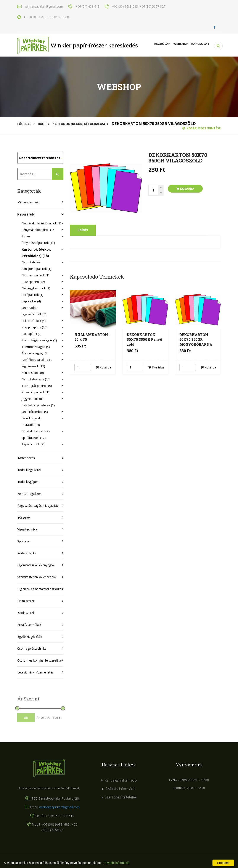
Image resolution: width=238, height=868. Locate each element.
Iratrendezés (26, 458)
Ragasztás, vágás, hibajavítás (38, 505)
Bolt (42, 124)
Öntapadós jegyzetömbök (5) (34, 311)
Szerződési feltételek (121, 797)
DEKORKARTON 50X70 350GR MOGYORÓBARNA (196, 339)
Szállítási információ (121, 789)
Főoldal (24, 124)
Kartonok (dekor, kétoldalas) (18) (36, 253)
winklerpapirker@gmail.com (59, 807)
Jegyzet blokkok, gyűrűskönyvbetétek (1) (38, 402)
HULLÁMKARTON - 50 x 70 (92, 337)
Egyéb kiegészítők (30, 637)
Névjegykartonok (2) (36, 288)
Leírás (83, 230)
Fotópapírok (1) (32, 295)
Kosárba (185, 189)
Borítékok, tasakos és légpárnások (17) (37, 363)
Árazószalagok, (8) (35, 353)
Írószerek (24, 517)
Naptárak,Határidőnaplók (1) (40, 223)
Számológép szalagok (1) (39, 340)
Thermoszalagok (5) (36, 347)
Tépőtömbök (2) (33, 444)
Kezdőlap (162, 44)
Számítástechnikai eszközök (37, 577)
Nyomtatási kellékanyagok (36, 565)
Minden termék (28, 202)
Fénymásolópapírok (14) (39, 230)
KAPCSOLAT (200, 44)
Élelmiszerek (26, 601)
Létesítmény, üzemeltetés (35, 672)
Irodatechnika (27, 553)
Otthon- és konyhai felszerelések (40, 660)
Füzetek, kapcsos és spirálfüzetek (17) (36, 434)
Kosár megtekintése (202, 128)
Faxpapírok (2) (32, 334)
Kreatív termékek (29, 625)
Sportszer (24, 541)
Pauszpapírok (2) (33, 282)
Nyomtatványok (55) (36, 379)
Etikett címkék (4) (34, 321)
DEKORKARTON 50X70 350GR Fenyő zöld (144, 339)
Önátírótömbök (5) (35, 412)
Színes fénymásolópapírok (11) (38, 239)
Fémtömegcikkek (29, 494)
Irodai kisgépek (28, 482)
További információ (117, 863)
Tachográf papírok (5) (37, 386)
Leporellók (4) (31, 301)
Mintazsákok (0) (33, 373)
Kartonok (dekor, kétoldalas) (79, 124)
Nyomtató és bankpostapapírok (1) (36, 265)
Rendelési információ (121, 780)
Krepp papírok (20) (35, 327)
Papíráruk (26, 214)
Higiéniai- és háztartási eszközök (40, 589)
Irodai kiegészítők (29, 470)
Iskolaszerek (26, 613)
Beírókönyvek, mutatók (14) (32, 421)
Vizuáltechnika (27, 529)
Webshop (181, 44)
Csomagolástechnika (32, 648)
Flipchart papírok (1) (35, 275)
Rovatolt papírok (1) (35, 392)
